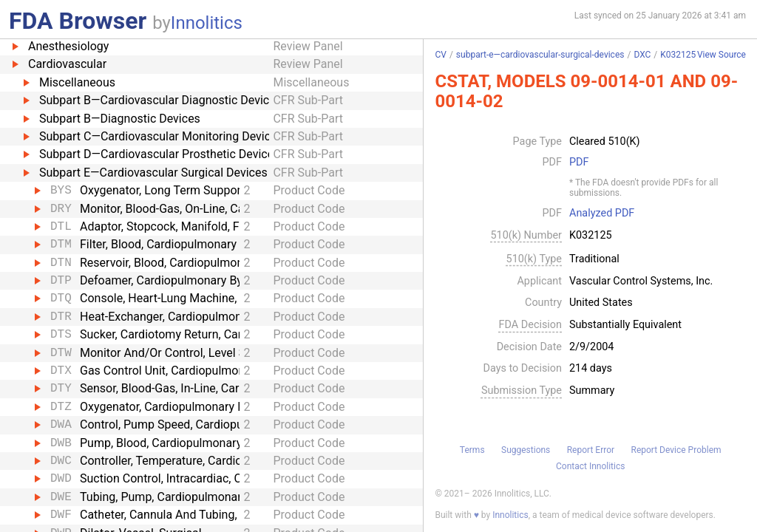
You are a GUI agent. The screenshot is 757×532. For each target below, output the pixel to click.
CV (440, 55)
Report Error (591, 450)
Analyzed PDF (602, 214)
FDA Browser (78, 21)
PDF (579, 163)
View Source (722, 55)
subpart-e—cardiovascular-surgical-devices (540, 55)
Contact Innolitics (590, 466)
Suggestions (526, 450)
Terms (472, 450)
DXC (642, 55)
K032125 (678, 55)
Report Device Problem (676, 450)
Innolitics (207, 23)
